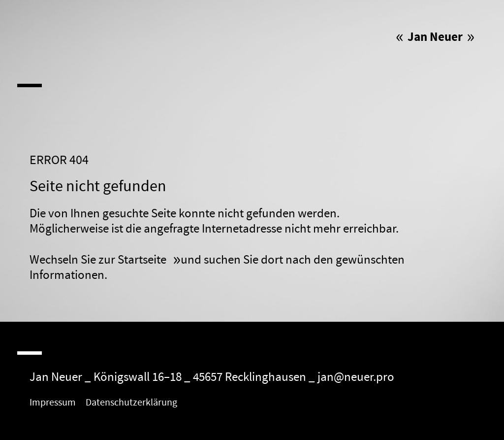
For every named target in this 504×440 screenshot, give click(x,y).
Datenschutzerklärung (131, 402)
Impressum (53, 402)
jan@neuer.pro (356, 377)
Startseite (143, 260)
